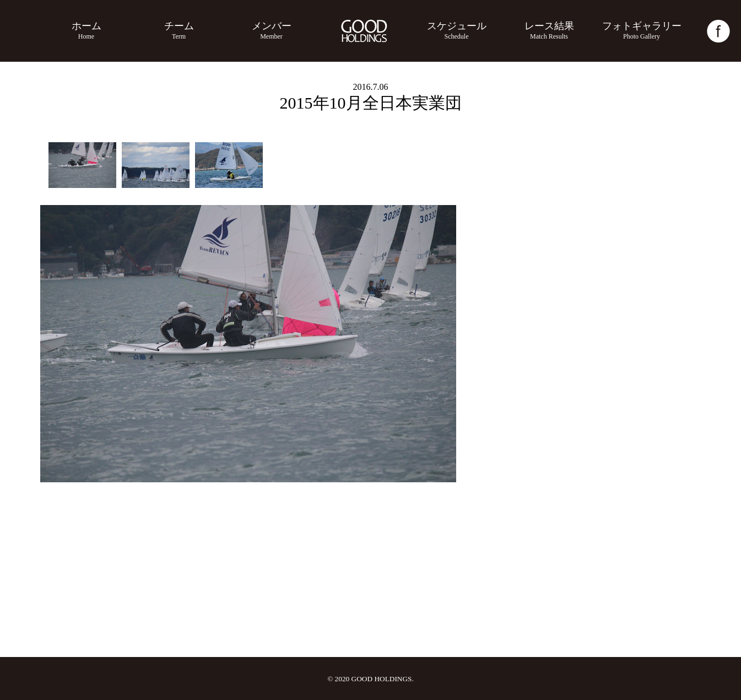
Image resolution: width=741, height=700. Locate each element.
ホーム (86, 31)
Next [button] (687, 344)
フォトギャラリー (642, 31)
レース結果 (549, 31)
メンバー (272, 31)
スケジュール (457, 31)
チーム (179, 31)
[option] (82, 165)
